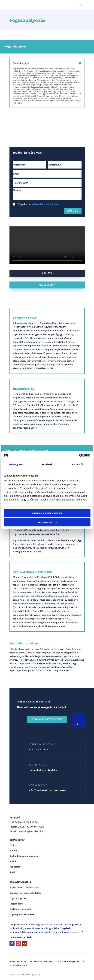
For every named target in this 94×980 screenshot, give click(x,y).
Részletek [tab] (47, 464)
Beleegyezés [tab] (17, 464)
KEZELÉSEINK (47, 285)
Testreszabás (47, 522)
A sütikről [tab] (78, 464)
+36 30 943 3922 (39, 750)
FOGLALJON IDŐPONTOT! (47, 719)
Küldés (73, 211)
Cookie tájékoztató (18, 965)
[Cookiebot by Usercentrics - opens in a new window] (77, 456)
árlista (47, 273)
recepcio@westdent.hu (43, 770)
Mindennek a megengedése (47, 513)
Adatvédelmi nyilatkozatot (46, 204)
